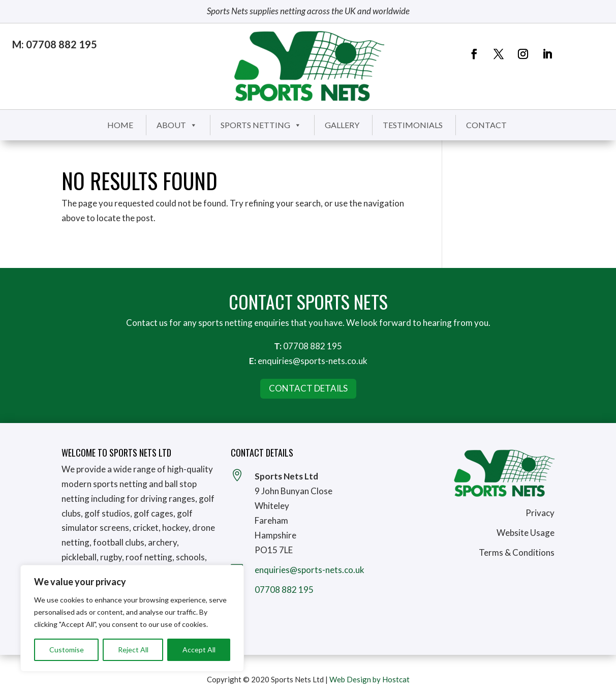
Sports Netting (261, 125)
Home (120, 125)
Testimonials (413, 125)
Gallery (342, 125)
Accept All (199, 650)
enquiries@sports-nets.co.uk (313, 361)
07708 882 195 (313, 346)
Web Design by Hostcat (369, 679)
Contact (486, 125)
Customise (67, 650)
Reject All (133, 650)
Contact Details (308, 388)
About (177, 125)
